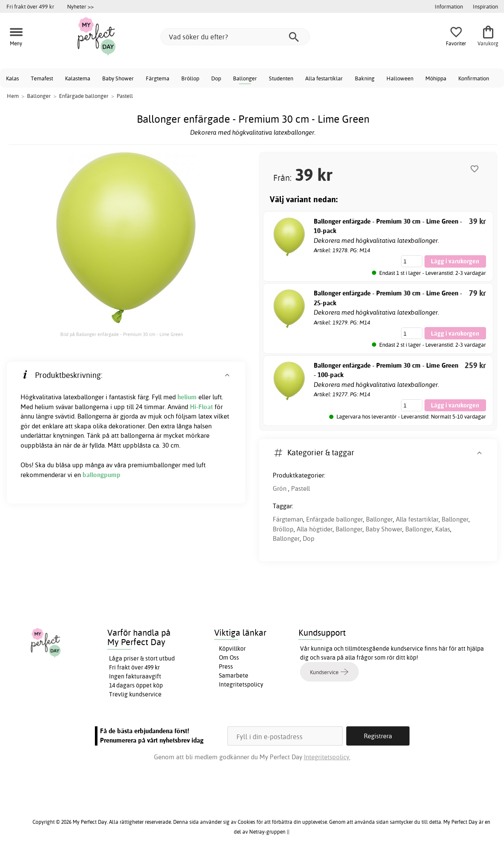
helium (187, 397)
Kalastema (78, 78)
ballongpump (102, 475)
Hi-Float (201, 407)
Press (226, 666)
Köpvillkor (232, 649)
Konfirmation (474, 78)
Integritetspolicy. (327, 757)
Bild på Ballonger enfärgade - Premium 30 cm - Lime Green (122, 334)
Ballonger (245, 78)
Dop (216, 78)
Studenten (281, 78)
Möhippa (436, 78)
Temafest (42, 78)
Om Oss (229, 658)
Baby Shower (118, 78)
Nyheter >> (80, 6)
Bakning (365, 78)
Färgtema (158, 78)
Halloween (400, 78)
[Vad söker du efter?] (235, 37)
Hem (13, 96)
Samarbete (234, 675)
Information (449, 6)
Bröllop (190, 78)
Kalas (12, 78)
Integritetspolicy (241, 684)
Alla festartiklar (324, 78)
